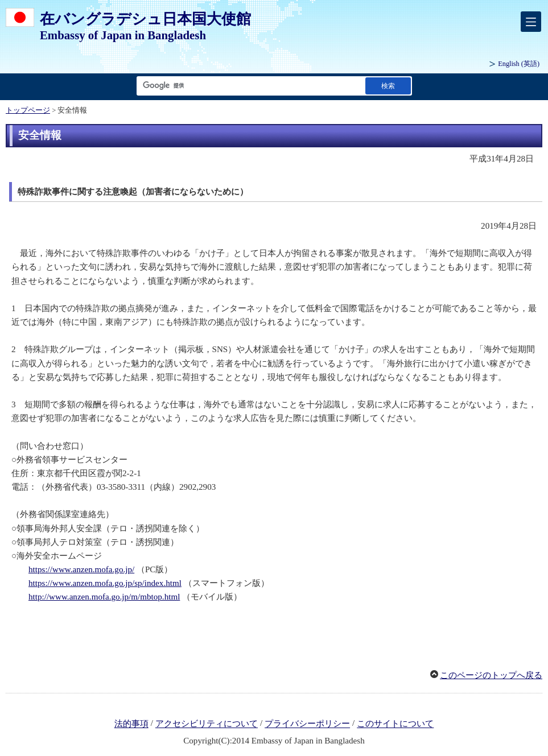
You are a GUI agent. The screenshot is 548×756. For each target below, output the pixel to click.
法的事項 (131, 724)
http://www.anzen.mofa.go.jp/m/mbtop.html (104, 597)
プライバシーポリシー (307, 724)
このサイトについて (395, 724)
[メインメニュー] (531, 22)
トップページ (28, 110)
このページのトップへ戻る (491, 675)
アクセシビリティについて (207, 724)
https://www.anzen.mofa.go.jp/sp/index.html (105, 583)
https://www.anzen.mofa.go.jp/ (81, 569)
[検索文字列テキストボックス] (249, 86)
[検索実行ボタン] (388, 86)
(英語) (519, 64)
